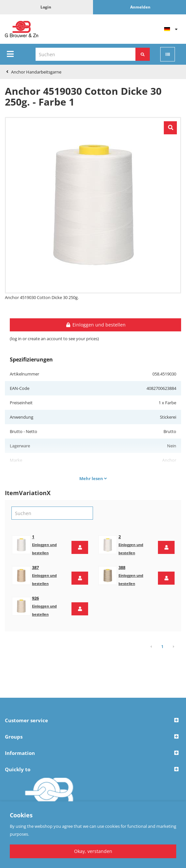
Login (46, 7)
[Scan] (168, 54)
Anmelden (140, 7)
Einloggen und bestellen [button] (95, 325)
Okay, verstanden (93, 851)
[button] (80, 547)
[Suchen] (143, 54)
